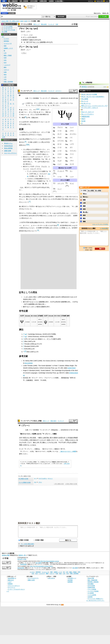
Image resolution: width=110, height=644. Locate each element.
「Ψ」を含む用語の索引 (27, 544)
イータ (59, 147)
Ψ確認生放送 (85, 116)
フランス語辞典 (92, 589)
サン (71, 171)
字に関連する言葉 (23, 479)
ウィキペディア (26, 91)
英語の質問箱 (8, 148)
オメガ (72, 164)
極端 (84, 221)
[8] (58, 225)
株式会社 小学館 (22, 559)
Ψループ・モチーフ (87, 112)
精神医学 (25, 40)
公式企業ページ (72, 578)
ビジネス (6, 39)
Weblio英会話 (8, 146)
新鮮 (84, 206)
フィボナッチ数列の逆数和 (37, 307)
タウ (71, 147)
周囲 (20, 445)
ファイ (72, 154)
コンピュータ (8, 43)
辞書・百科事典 (8, 82)
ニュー (72, 127)
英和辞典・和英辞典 (93, 582)
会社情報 (70, 580)
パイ (71, 137)
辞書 (4, 1)
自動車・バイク (8, 48)
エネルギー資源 (45, 440)
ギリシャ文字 (27, 37)
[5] (27, 145)
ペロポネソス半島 (33, 179)
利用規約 (10, 584)
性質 (61, 438)
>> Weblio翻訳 (104, 228)
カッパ (59, 157)
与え (53, 442)
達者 (84, 215)
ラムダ (59, 161)
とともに (37, 42)
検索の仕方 (11, 580)
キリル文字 (23, 122)
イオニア (33, 169)
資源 (34, 438)
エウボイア (39, 157)
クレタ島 (26, 149)
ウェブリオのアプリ (33, 578)
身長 (84, 209)
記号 (39, 40)
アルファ (60, 127)
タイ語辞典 (91, 593)
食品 (5, 75)
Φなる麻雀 (85, 99)
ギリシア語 (32, 112)
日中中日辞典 (34, 1)
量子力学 (29, 42)
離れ (44, 442)
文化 (5, 60)
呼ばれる (70, 442)
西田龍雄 (64, 378)
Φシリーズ (85, 101)
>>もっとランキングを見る (100, 224)
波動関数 (43, 42)
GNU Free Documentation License (50, 561)
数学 (24, 307)
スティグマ (61, 183)
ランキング (51, 24)
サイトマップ (11, 587)
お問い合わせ (51, 578)
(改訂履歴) (38, 563)
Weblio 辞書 (100, 1)
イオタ (59, 154)
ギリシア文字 (65, 124)
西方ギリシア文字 (29, 157)
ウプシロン (73, 151)
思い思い (86, 212)
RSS (62, 605)
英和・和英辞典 (24, 1)
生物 (5, 72)
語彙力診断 (8, 151)
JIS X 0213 (34, 316)
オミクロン (73, 134)
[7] (30, 201)
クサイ (72, 131)
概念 (84, 218)
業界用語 (6, 41)
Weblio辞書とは (12, 578)
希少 (32, 438)
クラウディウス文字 (64, 216)
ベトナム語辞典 (92, 595)
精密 (84, 200)
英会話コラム (8, 143)
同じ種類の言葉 (14, 21)
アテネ (38, 167)
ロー (71, 141)
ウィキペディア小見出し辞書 (31, 421)
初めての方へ (97, 13)
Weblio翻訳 (91, 584)
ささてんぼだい (43, 478)
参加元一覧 (105, 13)
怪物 (74, 442)
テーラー (43, 149)
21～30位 (98, 191)
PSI (35, 482)
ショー (72, 177)
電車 (5, 46)
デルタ (59, 137)
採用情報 (70, 582)
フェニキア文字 (31, 132)
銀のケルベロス (25, 434)
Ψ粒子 (83, 119)
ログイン (91, 1)
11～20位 (91, 191)
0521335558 (29, 363)
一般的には (41, 438)
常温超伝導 (71, 438)
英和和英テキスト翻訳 (29, 523)
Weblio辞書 (23, 564)
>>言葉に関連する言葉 (71, 484)
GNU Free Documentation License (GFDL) (41, 566)
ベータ (59, 131)
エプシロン (61, 141)
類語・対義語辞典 (13, 1)
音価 (33, 118)
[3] (25, 117)
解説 (55, 434)
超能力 (32, 40)
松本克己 (26, 378)
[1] (37, 109)
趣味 (5, 67)
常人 (41, 442)
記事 (34, 434)
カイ (71, 157)
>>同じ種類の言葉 (59, 484)
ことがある (32, 445)
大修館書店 (29, 380)
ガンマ (59, 134)
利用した (27, 440)
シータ (59, 151)
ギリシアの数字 (65, 180)
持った (66, 438)
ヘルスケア (7, 65)
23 (35, 37)
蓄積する (57, 438)
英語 (47, 112)
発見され (26, 438)
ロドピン (84, 87)
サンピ (72, 183)
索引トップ (37, 24)
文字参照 (40, 316)
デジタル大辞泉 (26, 24)
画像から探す (31, 580)
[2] (39, 109)
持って (27, 442)
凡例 (57, 24)
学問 (5, 58)
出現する (26, 445)
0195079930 (71, 368)
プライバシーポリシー (14, 586)
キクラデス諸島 (40, 171)
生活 (5, 63)
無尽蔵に (47, 438)
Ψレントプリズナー (87, 114)
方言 (5, 79)
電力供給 (33, 440)
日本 (20, 438)
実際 (67, 440)
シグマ (72, 144)
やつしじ (50, 478)
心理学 (40, 297)
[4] (25, 142)
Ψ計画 (83, 121)
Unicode (27, 316)
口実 (84, 203)
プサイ (24, 53)
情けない (86, 197)
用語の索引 (44, 24)
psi (26, 334)
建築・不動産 (8, 55)
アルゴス (44, 167)
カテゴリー (58, 91)
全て (3, 37)
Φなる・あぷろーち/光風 (89, 94)
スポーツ (6, 70)
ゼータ (59, 144)
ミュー (59, 164)
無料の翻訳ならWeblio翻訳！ (31, 7)
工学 (5, 53)
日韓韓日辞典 (43, 1)
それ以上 (72, 440)
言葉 (22, 21)
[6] (28, 145)
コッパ (59, 189)
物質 (76, 438)
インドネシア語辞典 (93, 591)
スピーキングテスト (10, 153)
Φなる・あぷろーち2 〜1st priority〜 (93, 97)
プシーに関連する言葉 (25, 482)
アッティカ (31, 171)
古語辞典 (51, 1)
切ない (85, 194)
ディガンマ (61, 171)
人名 (5, 77)
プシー (26, 35)
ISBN (65, 368)
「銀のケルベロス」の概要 (68, 451)
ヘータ (59, 177)
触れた (35, 442)
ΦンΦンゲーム (86, 103)
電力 (51, 438)
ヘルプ (107, 1)
